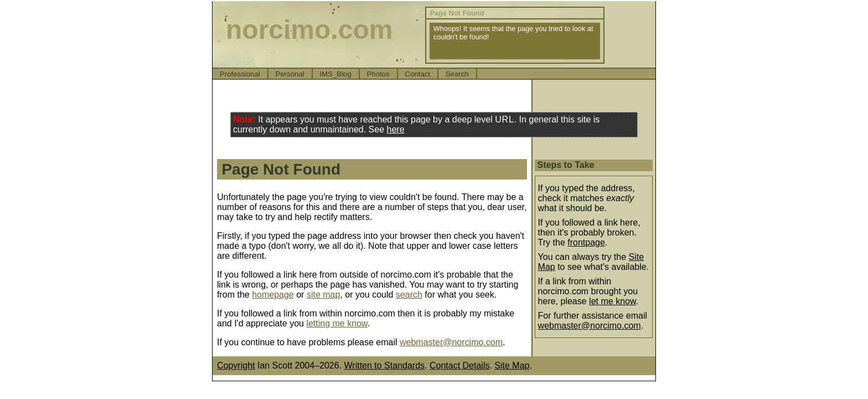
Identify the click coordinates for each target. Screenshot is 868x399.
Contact (417, 74)
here (396, 129)
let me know (612, 301)
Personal (290, 74)
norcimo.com (309, 30)
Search (457, 74)
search (409, 295)
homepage (273, 295)
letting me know (337, 323)
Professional (240, 74)
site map (323, 295)
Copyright (236, 365)
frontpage (586, 242)
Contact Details (460, 365)
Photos (378, 74)
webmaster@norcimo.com (451, 342)
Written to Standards (385, 365)
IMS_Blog (335, 74)
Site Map (512, 365)
